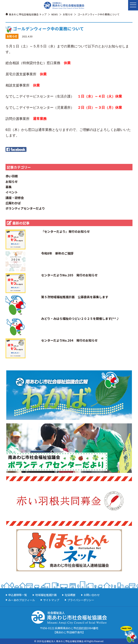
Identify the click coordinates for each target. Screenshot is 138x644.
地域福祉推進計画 (46, 595)
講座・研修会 (15, 198)
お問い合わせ (92, 595)
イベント (12, 192)
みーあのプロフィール (22, 600)
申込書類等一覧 (18, 595)
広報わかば (13, 203)
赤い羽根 (12, 176)
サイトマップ (51, 600)
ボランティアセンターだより (25, 208)
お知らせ (12, 182)
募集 (9, 187)
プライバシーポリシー (81, 600)
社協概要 (70, 595)
